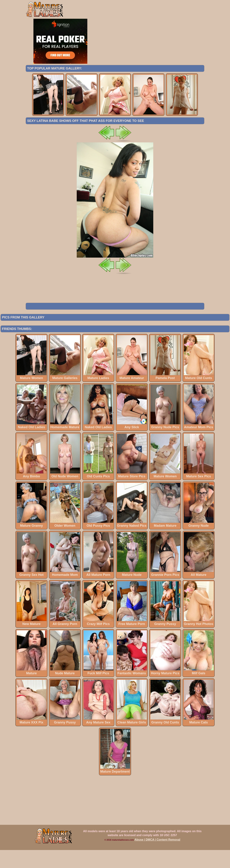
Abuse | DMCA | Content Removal (157, 858)
